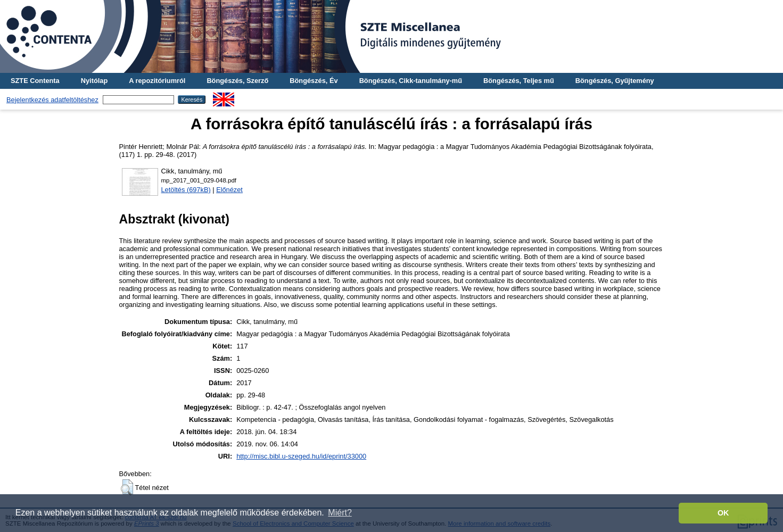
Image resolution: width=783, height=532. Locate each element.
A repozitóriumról (157, 81)
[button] (127, 487)
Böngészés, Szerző (237, 81)
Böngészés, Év (314, 81)
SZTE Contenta (35, 81)
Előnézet (229, 190)
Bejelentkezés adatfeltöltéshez (52, 100)
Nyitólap (94, 81)
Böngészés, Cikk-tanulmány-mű (411, 81)
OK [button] (723, 513)
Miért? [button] (340, 513)
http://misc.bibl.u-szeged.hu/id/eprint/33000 (301, 456)
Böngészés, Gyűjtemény (615, 81)
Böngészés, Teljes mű (519, 81)
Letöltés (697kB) (186, 190)
